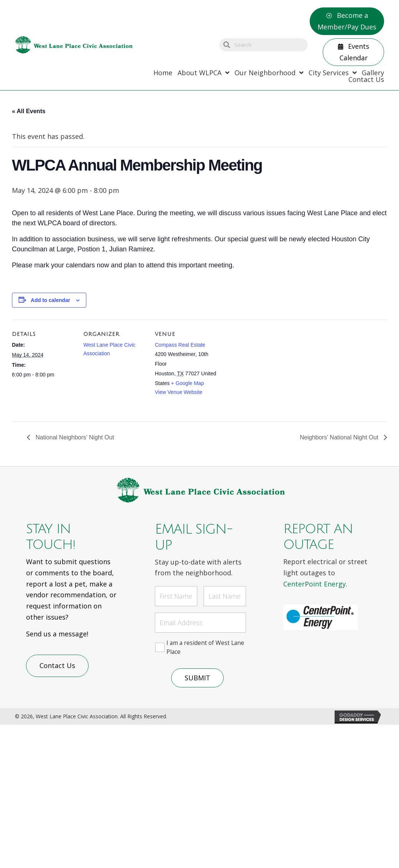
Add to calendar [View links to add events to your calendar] (51, 300)
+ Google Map (188, 383)
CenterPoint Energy (315, 584)
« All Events (29, 111)
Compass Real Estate (180, 345)
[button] (347, 21)
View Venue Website (179, 392)
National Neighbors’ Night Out (74, 437)
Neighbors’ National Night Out (340, 437)
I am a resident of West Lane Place (205, 645)
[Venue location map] (266, 371)
